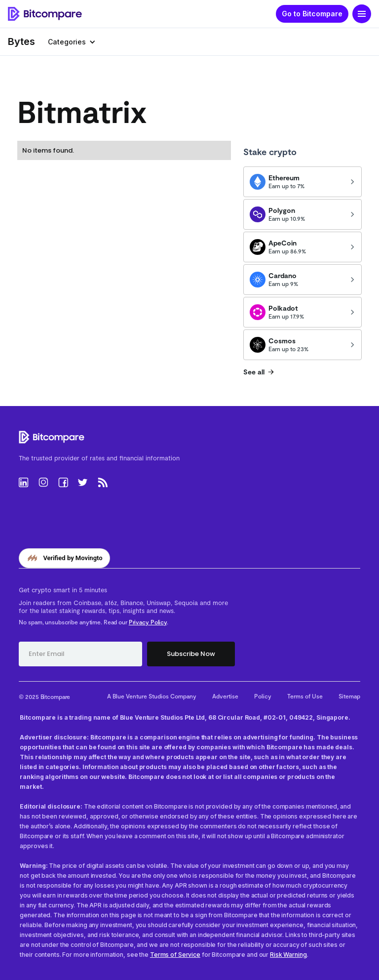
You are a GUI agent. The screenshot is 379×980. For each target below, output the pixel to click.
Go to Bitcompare (312, 14)
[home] (45, 14)
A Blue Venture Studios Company (152, 696)
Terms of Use (305, 696)
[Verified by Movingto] (64, 558)
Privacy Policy (148, 622)
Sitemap (349, 696)
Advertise (225, 696)
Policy (263, 696)
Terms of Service (175, 955)
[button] (362, 14)
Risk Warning (288, 955)
